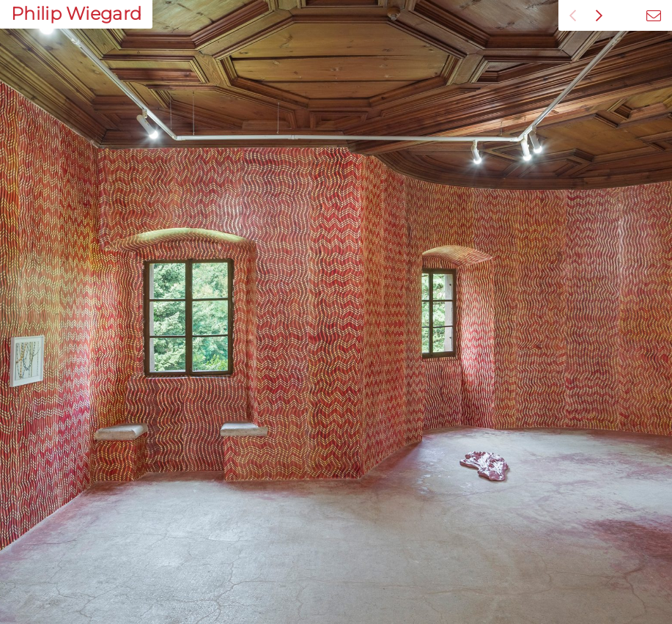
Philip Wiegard (76, 14)
